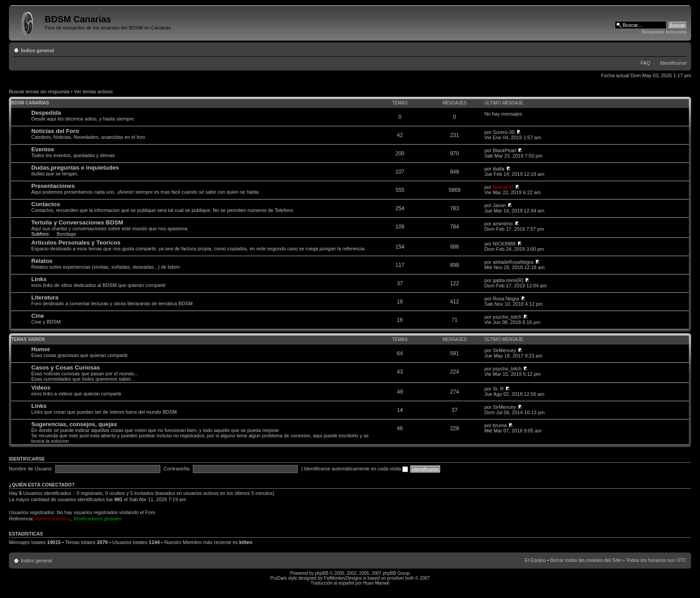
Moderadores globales (98, 519)
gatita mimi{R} (508, 280)
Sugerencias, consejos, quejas (74, 424)
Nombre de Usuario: (31, 469)
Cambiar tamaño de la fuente (680, 49)
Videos (41, 388)
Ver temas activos (94, 91)
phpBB (322, 573)
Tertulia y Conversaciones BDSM (77, 222)
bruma (500, 425)
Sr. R (498, 389)
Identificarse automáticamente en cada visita (356, 469)
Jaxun (499, 205)
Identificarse (673, 63)
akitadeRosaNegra (513, 262)
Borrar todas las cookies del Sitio (586, 560)
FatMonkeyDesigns (343, 578)
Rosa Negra (506, 299)
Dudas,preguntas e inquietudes (75, 168)
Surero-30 (504, 132)
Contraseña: (177, 469)
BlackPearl (505, 150)
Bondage (67, 234)
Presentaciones (53, 186)
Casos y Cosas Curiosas (66, 368)
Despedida (46, 113)
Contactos (46, 204)
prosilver (396, 578)
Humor (41, 349)
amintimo (503, 224)
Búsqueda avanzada (664, 32)
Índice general (37, 50)
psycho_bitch (507, 317)
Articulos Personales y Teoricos (76, 243)
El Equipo (535, 560)
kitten (246, 542)
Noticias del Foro (55, 131)
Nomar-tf (503, 187)
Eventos (43, 149)
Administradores (53, 519)
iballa (499, 169)
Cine (38, 316)
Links (39, 279)
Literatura (45, 297)
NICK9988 (504, 244)
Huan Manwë (376, 583)
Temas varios (28, 339)
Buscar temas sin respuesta (39, 91)
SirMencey (504, 350)
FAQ (646, 63)
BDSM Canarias (30, 103)
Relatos (42, 261)
